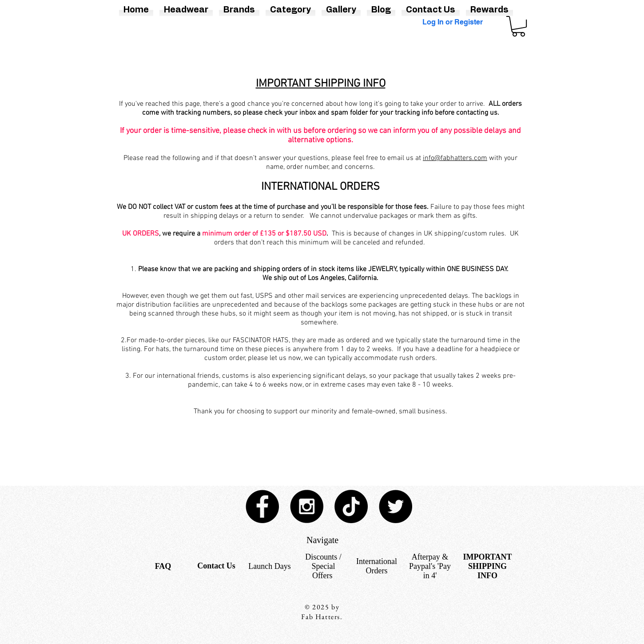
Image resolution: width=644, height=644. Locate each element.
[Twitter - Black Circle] (396, 506)
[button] (519, 26)
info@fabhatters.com (455, 158)
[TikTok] (351, 506)
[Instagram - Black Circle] (307, 506)
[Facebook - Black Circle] (262, 506)
